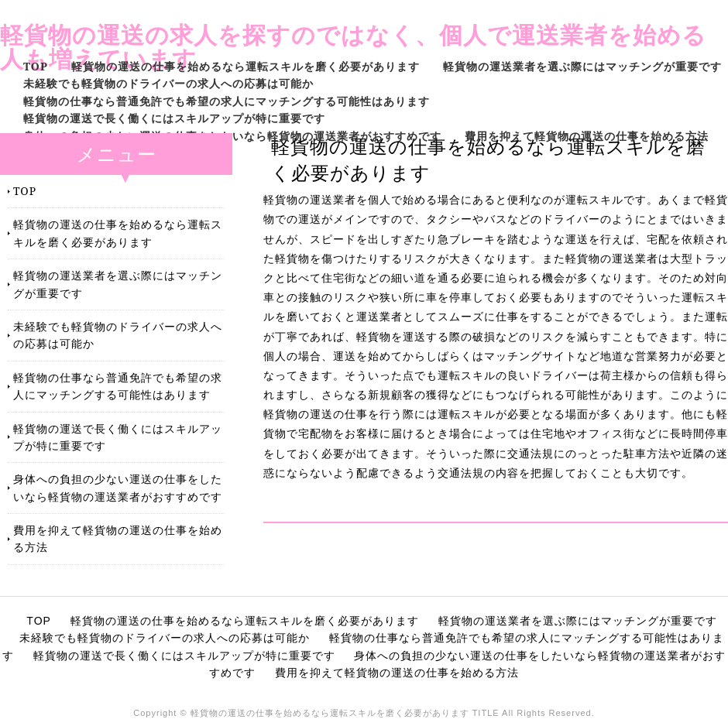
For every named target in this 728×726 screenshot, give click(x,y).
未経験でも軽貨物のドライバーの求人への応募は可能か (168, 83)
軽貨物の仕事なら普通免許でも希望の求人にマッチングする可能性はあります (227, 101)
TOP (36, 66)
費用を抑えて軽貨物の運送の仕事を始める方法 (587, 136)
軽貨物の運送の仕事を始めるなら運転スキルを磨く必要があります (246, 66)
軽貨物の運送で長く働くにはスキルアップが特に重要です (174, 118)
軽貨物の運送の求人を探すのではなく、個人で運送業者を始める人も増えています (353, 46)
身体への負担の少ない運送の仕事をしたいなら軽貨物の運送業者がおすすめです (232, 136)
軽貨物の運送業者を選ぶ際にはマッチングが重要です (582, 66)
